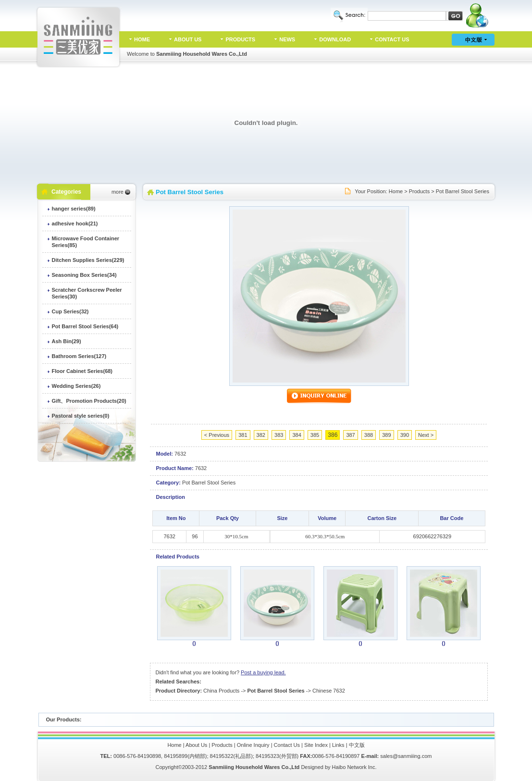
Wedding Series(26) (76, 386)
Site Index (316, 745)
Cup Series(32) (70, 311)
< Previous (217, 435)
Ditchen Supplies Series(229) (88, 260)
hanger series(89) (74, 209)
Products (419, 191)
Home (396, 191)
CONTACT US (392, 39)
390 (405, 435)
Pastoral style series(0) (81, 416)
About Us (196, 745)
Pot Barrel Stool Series (463, 191)
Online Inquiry (253, 745)
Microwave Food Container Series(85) (86, 242)
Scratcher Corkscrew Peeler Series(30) (87, 293)
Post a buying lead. (263, 672)
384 (297, 435)
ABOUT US (188, 39)
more (118, 192)
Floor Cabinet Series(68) (82, 371)
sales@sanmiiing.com (406, 756)
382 (261, 435)
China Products (221, 691)
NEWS (287, 39)
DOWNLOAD (335, 39)
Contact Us (287, 745)
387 (350, 435)
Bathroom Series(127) (79, 356)
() (194, 643)
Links (338, 745)
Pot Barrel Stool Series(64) (85, 326)
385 (315, 435)
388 (369, 435)
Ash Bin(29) (67, 341)
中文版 (357, 745)
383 (279, 435)
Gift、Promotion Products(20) (89, 401)
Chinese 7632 (329, 691)
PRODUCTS (240, 39)
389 (386, 435)
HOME (142, 39)
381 (243, 435)
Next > (426, 435)
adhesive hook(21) (75, 223)
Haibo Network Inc (354, 767)
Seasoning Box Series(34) (84, 275)
